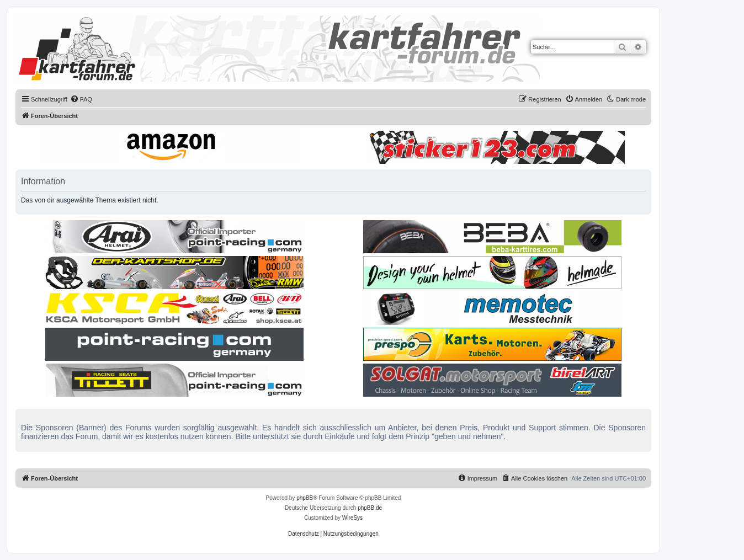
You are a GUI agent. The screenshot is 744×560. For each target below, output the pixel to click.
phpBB (305, 498)
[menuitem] (81, 99)
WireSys (352, 518)
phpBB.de (370, 508)
